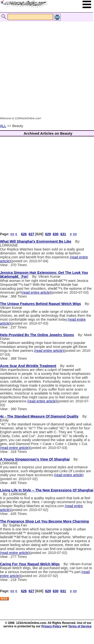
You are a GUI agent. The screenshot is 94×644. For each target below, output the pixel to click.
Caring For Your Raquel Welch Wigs (30, 564)
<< (12, 234)
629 (48, 234)
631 (63, 234)
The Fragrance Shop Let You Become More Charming (44, 521)
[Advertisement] (46, 69)
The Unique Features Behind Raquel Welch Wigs (40, 304)
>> (75, 234)
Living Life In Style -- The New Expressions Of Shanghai (47, 490)
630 (56, 234)
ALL (3, 126)
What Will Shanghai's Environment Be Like (36, 241)
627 (31, 234)
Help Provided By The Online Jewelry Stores (37, 335)
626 (24, 234)
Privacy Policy (51, 626)
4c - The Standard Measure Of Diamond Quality (39, 416)
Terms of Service (80, 626)
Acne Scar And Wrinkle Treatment (28, 366)
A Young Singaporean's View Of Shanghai (35, 459)
